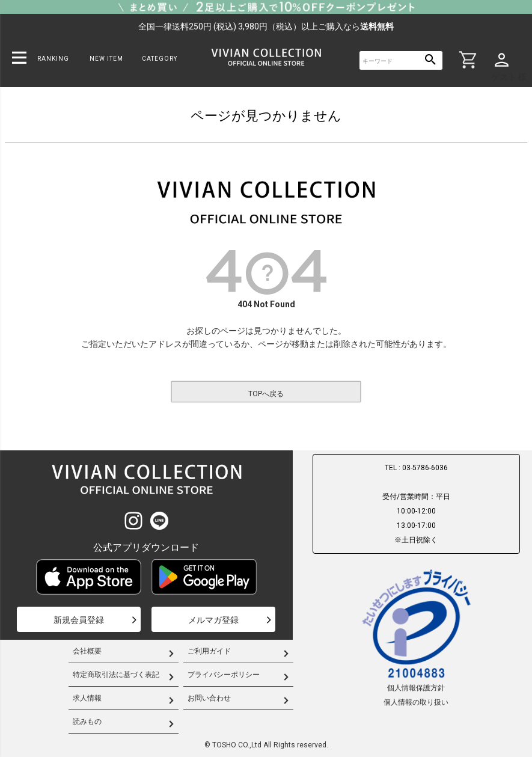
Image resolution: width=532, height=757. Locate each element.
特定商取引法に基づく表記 (116, 675)
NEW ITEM (106, 59)
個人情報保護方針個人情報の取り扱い (416, 637)
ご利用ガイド (209, 651)
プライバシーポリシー (224, 675)
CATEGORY (160, 59)
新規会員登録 (79, 620)
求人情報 (87, 698)
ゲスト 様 (509, 77)
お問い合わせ (209, 698)
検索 (431, 60)
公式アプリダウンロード (146, 547)
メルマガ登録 (213, 620)
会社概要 (87, 651)
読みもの (87, 722)
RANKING (53, 59)
